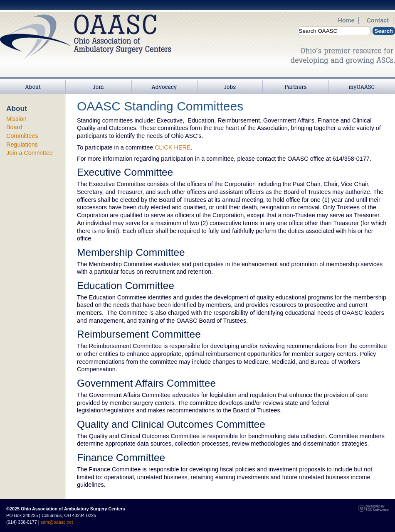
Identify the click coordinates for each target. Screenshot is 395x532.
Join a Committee (30, 153)
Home (346, 20)
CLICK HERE (173, 147)
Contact (378, 20)
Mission (16, 119)
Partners (296, 81)
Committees (22, 136)
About (33, 81)
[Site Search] (334, 31)
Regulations (22, 145)
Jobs (230, 81)
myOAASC (362, 81)
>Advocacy (164, 81)
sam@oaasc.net (57, 522)
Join (99, 81)
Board (14, 127)
